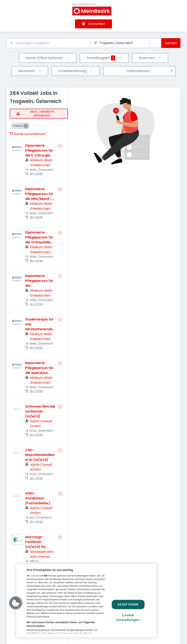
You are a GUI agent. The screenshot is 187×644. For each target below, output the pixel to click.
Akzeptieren (128, 604)
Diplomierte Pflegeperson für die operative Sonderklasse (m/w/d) (39, 373)
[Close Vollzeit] (26, 126)
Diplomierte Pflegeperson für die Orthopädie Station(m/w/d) (39, 240)
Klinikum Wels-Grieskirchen (42, 163)
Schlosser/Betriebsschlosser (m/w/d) (40, 411)
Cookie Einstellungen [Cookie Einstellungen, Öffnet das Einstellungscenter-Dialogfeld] (128, 618)
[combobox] (49, 43)
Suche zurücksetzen (28, 134)
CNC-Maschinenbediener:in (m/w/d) (40, 455)
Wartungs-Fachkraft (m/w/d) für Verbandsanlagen (40, 544)
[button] (16, 603)
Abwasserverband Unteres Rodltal (42, 557)
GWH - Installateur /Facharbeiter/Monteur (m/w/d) (39, 501)
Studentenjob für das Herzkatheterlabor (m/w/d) (40, 327)
